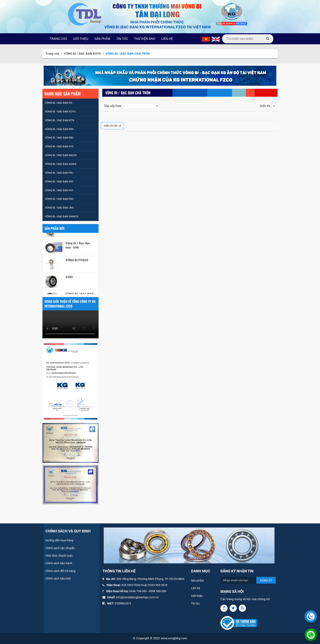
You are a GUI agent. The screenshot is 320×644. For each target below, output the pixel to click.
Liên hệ (196, 588)
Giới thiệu (197, 596)
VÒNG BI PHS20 (77, 262)
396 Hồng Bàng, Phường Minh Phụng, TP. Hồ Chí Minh (150, 579)
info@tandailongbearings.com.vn (137, 597)
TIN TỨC (122, 39)
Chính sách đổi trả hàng (61, 571)
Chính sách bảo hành (59, 563)
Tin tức (195, 603)
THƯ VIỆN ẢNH (145, 39)
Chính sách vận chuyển (60, 548)
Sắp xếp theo (113, 106)
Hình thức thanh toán (59, 556)
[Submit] (268, 39)
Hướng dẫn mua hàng (59, 540)
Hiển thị (265, 106)
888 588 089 (158, 591)
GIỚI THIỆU (81, 39)
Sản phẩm (197, 581)
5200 (69, 279)
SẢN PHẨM (102, 39)
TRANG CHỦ (58, 39)
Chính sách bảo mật (58, 578)
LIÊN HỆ (167, 39)
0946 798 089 (138, 591)
